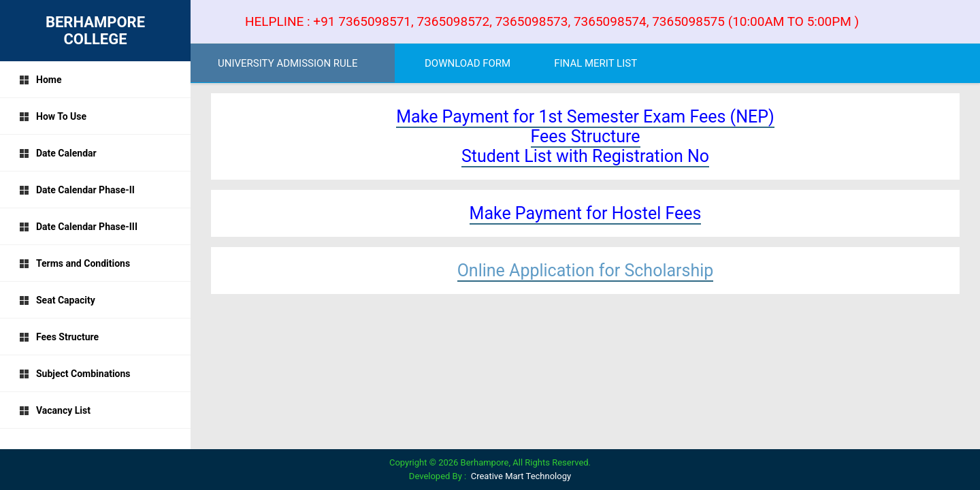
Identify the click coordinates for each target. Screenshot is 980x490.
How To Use (53, 116)
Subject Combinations (75, 374)
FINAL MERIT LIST (595, 63)
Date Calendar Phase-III (78, 227)
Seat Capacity (57, 300)
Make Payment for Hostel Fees (586, 213)
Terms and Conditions (75, 263)
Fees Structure (59, 337)
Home (40, 80)
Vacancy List (55, 410)
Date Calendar (58, 153)
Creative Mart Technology (521, 476)
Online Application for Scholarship (586, 271)
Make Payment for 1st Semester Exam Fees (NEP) (585, 117)
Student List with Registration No (585, 156)
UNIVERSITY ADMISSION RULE (288, 63)
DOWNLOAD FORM (468, 63)
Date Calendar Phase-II (77, 190)
